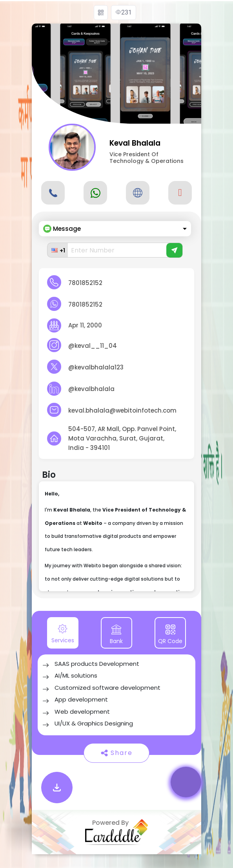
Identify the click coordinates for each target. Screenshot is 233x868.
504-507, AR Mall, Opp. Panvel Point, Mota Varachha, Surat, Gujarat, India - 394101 (122, 438)
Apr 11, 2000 (85, 325)
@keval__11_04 (93, 346)
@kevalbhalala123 (96, 367)
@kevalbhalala (91, 389)
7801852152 (85, 283)
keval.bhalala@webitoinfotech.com (122, 410)
